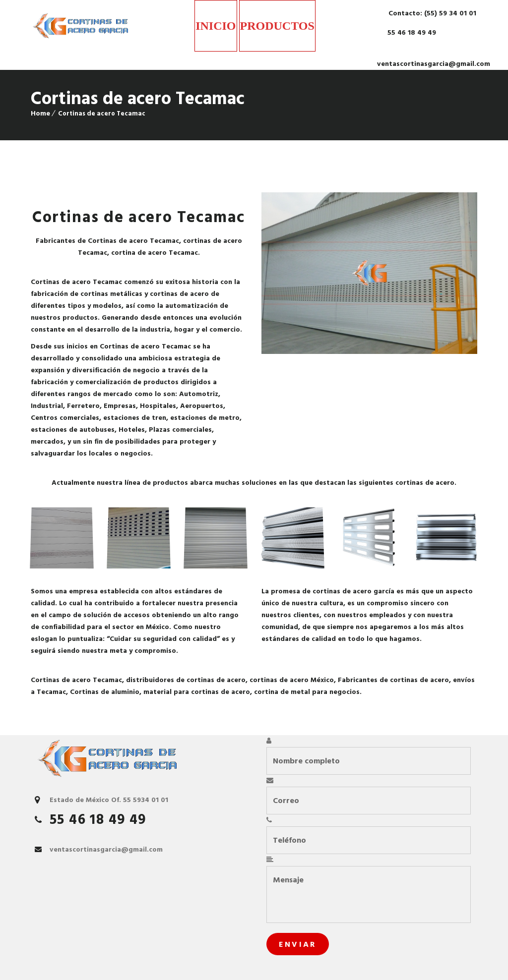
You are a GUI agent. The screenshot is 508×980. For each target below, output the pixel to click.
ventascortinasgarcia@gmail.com (434, 64)
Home (40, 113)
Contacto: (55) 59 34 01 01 (431, 13)
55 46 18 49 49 (411, 32)
